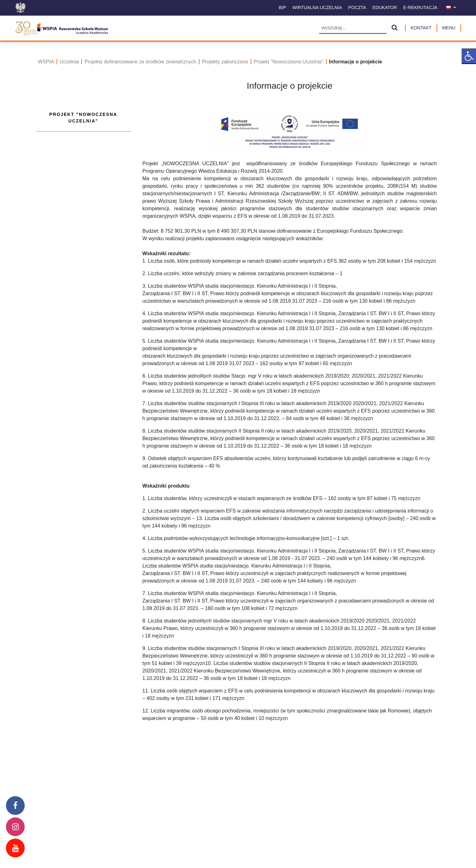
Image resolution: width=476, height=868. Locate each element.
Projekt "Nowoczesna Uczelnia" (289, 62)
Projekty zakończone (225, 62)
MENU (449, 28)
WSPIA (46, 62)
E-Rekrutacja (420, 7)
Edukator (385, 7)
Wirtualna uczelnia (317, 7)
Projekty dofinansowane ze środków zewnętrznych (140, 62)
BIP (282, 7)
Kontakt (421, 28)
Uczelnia (69, 62)
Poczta (357, 7)
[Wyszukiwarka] (353, 28)
